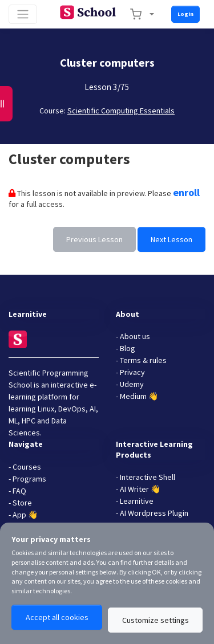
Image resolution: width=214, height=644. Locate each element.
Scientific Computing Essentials (121, 111)
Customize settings (156, 620)
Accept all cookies (57, 617)
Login (185, 14)
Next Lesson (171, 239)
